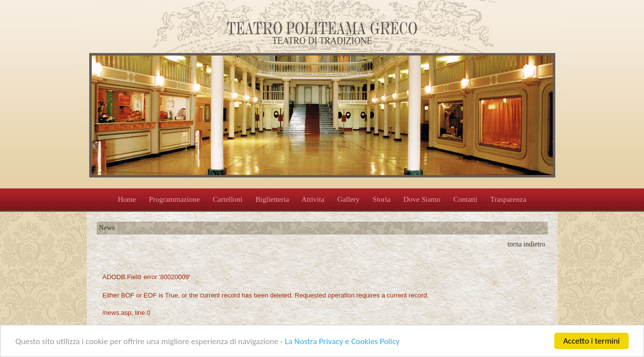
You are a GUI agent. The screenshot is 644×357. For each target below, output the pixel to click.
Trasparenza (508, 199)
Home (127, 199)
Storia (382, 199)
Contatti (465, 199)
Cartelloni (228, 199)
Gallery (348, 199)
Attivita (313, 199)
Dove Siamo (422, 199)
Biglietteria (272, 199)
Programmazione (174, 199)
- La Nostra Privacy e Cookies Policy (340, 341)
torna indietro (527, 244)
